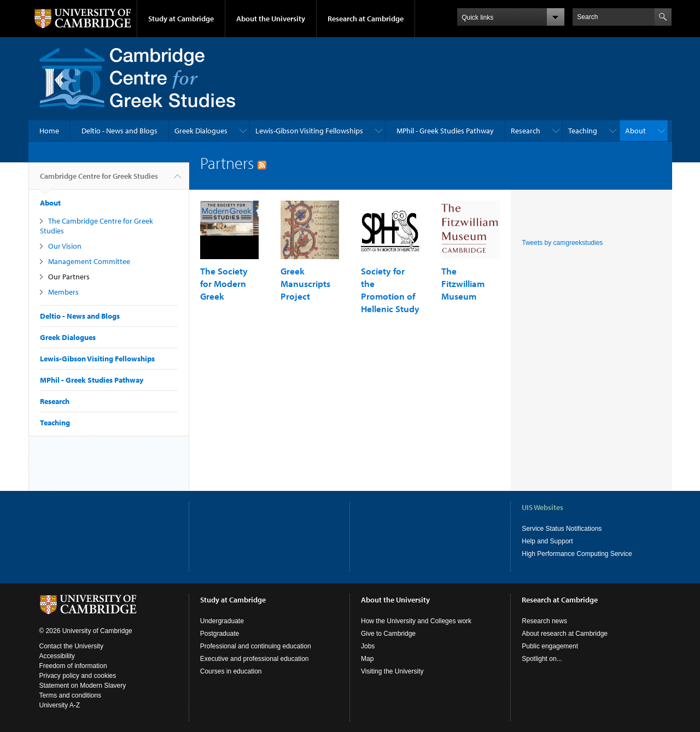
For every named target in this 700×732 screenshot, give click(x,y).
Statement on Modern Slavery (83, 686)
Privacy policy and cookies (78, 676)
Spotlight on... (542, 659)
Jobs (368, 646)
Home (49, 131)
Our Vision (65, 246)
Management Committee (89, 261)
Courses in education (231, 671)
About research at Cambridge (565, 634)
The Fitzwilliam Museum (463, 283)
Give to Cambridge (388, 634)
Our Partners (69, 277)
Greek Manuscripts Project (305, 283)
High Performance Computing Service (577, 554)
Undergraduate (222, 621)
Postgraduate (220, 634)
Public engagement (550, 646)
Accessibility (57, 656)
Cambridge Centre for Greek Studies (99, 180)
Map (367, 659)
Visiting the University (392, 671)
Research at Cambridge (366, 19)
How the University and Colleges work (416, 621)
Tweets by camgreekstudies (562, 243)
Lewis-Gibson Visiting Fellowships (309, 131)
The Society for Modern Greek (224, 283)
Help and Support (547, 541)
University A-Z (60, 705)
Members (63, 292)
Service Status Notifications (562, 529)
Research (526, 131)
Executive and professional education (255, 659)
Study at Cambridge (181, 19)
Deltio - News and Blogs (119, 131)
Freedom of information (73, 666)
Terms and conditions (70, 695)
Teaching (583, 131)
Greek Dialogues (201, 131)
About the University (271, 19)
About (635, 131)
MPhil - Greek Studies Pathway (445, 131)
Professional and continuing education (256, 646)
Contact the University (71, 646)
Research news (544, 621)
